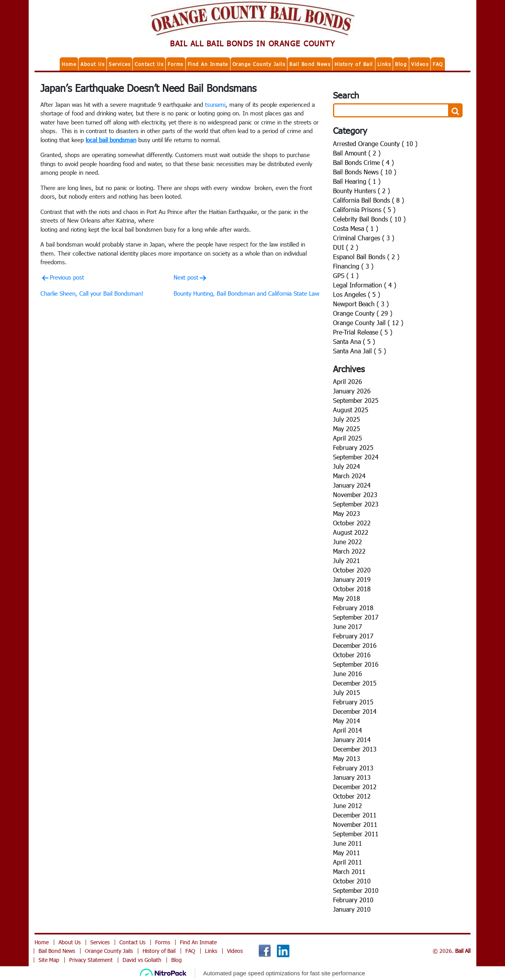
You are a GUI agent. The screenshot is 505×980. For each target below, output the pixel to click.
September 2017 (356, 617)
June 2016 (348, 674)
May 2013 (347, 758)
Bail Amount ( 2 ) (357, 153)
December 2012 (355, 787)
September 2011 (356, 834)
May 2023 (347, 513)
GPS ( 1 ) (346, 275)
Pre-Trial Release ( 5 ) (363, 332)
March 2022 (349, 551)
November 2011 (355, 824)
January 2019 (352, 579)
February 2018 (353, 608)
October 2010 (352, 881)
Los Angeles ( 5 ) (357, 294)
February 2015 (353, 702)
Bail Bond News (310, 64)
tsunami (215, 104)
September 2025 (356, 400)
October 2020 (352, 570)
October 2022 (352, 523)
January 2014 (352, 740)
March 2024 (349, 476)
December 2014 (355, 711)
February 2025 (353, 447)
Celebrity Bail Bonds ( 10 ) (369, 219)
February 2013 (353, 768)
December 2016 (355, 645)
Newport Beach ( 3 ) (361, 304)
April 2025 (348, 438)
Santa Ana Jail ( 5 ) (360, 351)
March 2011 (349, 871)
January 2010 (352, 909)
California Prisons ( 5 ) (364, 209)
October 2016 (352, 655)
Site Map (49, 960)
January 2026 (352, 391)
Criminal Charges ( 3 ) (364, 238)
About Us (92, 64)
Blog (401, 64)
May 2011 (347, 853)
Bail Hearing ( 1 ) (357, 181)
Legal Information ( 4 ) (365, 285)
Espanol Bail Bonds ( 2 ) (366, 257)
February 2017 (353, 636)
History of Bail (354, 64)
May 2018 (347, 598)
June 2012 (348, 805)
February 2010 (353, 900)
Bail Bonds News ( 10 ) (365, 172)
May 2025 (347, 429)
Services (120, 64)
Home (69, 64)
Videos (420, 64)
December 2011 (355, 815)
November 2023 (355, 495)
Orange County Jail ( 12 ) (368, 323)
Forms (176, 64)
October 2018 (352, 589)
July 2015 (347, 692)
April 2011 (348, 862)
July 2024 (347, 466)
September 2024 (356, 457)
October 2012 (352, 796)
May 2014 (347, 721)
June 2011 (348, 843)
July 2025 (347, 419)
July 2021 (347, 560)
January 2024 (352, 485)
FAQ (438, 64)
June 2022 (348, 542)
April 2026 (348, 381)
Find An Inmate (208, 64)
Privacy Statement (91, 960)
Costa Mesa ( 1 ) (356, 228)
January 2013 (352, 777)
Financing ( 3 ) (353, 266)
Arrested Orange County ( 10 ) (375, 144)
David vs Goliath (142, 960)
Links (384, 64)
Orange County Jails (259, 64)
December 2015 (355, 683)
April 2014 (348, 730)
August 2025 (351, 410)
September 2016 (356, 664)
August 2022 (351, 532)
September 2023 (356, 504)
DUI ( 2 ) (346, 247)
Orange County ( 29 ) (363, 313)
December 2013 (355, 749)
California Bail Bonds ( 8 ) (369, 200)
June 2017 (348, 626)
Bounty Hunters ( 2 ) (361, 191)
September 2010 (356, 890)
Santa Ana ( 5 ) (354, 341)
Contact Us (149, 64)
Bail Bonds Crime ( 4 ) (363, 162)
